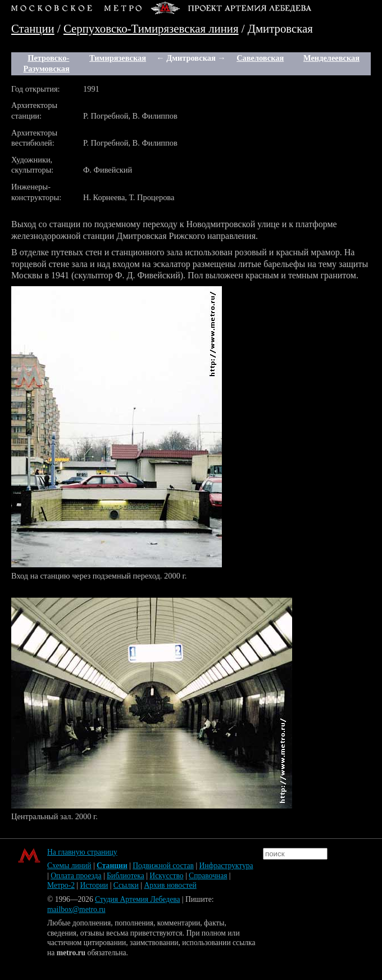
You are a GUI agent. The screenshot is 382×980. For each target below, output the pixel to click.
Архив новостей (170, 885)
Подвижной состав (163, 866)
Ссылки (126, 885)
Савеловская (260, 58)
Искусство (166, 876)
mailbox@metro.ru (76, 909)
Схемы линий (69, 866)
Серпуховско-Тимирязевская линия (151, 28)
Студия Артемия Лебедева (137, 899)
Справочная (208, 876)
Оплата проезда (76, 876)
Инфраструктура (226, 866)
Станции (33, 28)
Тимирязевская (118, 58)
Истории (94, 885)
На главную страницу (82, 852)
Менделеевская (331, 58)
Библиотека (126, 876)
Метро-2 (61, 885)
